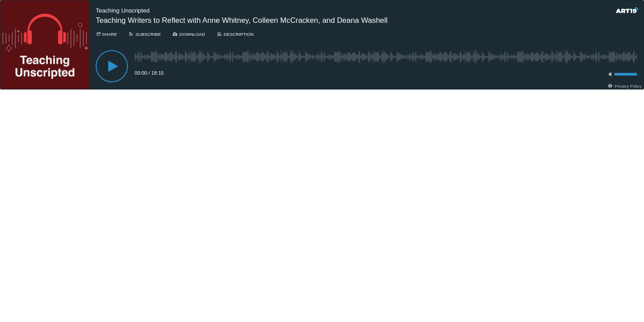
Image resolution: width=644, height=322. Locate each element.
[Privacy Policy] (625, 86)
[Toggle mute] (609, 74)
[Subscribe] (144, 34)
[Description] (235, 34)
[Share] (106, 34)
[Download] (189, 34)
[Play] (112, 66)
